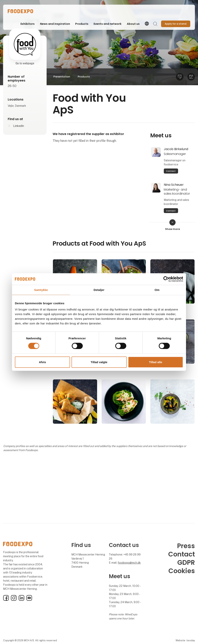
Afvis (42, 362)
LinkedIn (19, 126)
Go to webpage (25, 63)
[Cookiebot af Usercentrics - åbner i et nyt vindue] (166, 279)
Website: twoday (185, 640)
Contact (171, 171)
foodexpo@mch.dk (129, 563)
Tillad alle (155, 362)
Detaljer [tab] (99, 290)
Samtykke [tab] (41, 290)
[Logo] (23, 11)
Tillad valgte (99, 362)
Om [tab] (157, 290)
